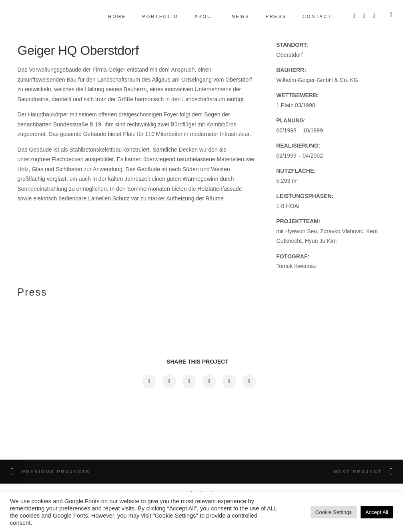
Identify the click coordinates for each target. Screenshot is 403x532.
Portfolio (155, 16)
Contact (312, 16)
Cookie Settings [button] (334, 512)
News (236, 16)
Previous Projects (56, 472)
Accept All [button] (377, 512)
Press (271, 16)
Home (112, 16)
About (200, 16)
